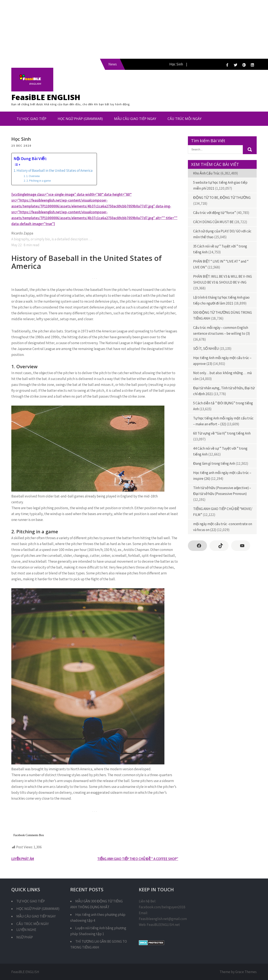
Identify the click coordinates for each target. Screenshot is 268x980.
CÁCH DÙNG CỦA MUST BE (213, 222)
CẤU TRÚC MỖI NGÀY (185, 119)
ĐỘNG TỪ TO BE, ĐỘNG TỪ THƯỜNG (222, 198)
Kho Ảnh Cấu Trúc (206, 173)
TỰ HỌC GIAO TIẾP (31, 119)
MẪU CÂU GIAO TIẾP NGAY (135, 119)
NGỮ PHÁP (25, 937)
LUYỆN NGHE (26, 930)
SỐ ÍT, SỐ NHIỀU (206, 349)
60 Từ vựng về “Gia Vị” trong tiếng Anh (222, 433)
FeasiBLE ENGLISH (46, 97)
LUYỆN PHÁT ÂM (23, 859)
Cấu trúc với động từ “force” (214, 213)
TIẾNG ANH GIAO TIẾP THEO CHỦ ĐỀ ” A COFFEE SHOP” (138, 859)
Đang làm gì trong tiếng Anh (214, 463)
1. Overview (33, 176)
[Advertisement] (126, 29)
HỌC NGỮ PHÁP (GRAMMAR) (80, 119)
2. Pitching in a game (39, 181)
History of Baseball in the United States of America (55, 170)
